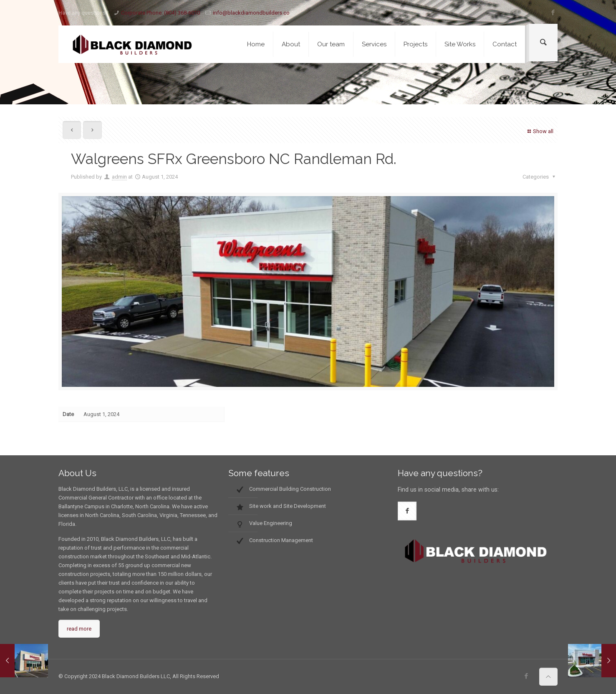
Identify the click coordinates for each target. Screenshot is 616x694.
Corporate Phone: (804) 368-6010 (160, 13)
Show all (539, 131)
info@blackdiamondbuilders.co (251, 13)
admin (119, 177)
